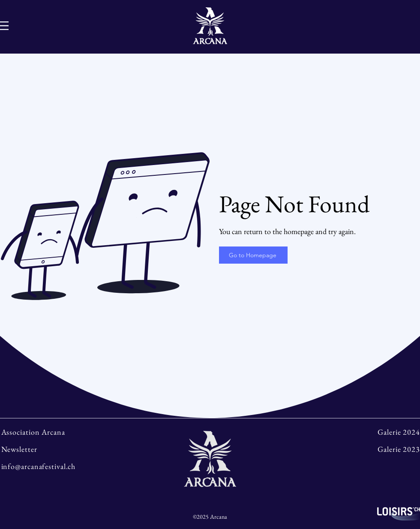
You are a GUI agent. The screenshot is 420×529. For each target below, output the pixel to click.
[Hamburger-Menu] (4, 26)
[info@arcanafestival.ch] (52, 466)
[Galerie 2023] (368, 449)
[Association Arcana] (52, 432)
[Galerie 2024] (368, 432)
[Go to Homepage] (253, 255)
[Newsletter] (52, 449)
